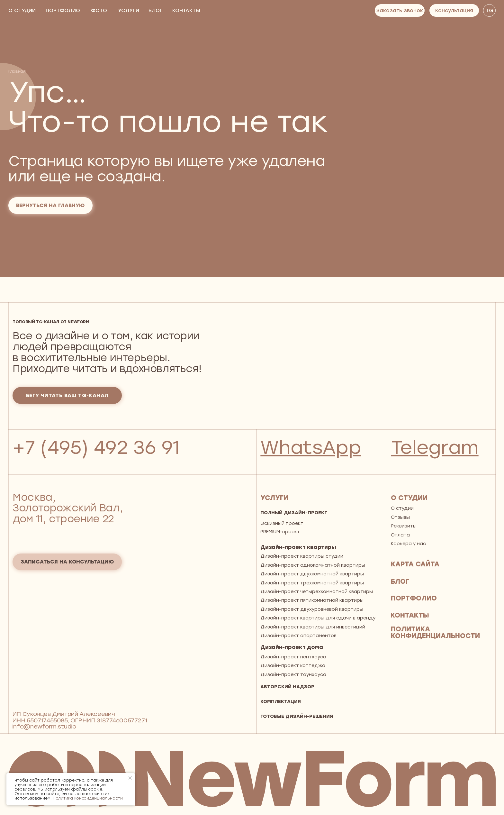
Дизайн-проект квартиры (298, 547)
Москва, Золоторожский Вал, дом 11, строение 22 (68, 508)
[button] (400, 10)
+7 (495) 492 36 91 (96, 447)
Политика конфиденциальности (88, 798)
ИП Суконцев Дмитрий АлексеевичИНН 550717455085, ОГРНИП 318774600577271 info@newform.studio (80, 720)
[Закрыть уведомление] (130, 778)
